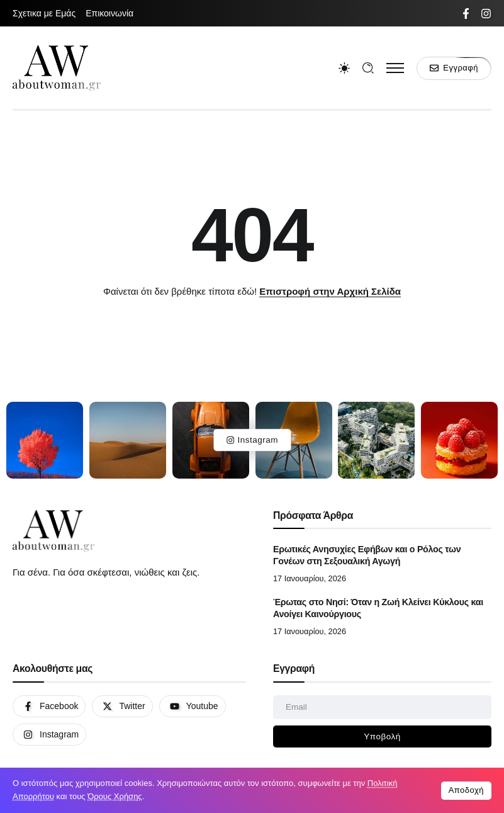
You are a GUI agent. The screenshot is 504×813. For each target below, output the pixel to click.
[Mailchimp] (382, 737)
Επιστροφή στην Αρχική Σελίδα (330, 291)
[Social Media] (466, 14)
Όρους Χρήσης (115, 796)
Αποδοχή (466, 790)
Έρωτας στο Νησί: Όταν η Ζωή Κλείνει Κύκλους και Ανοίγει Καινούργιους (378, 608)
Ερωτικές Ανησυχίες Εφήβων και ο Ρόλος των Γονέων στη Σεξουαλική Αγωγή (367, 555)
